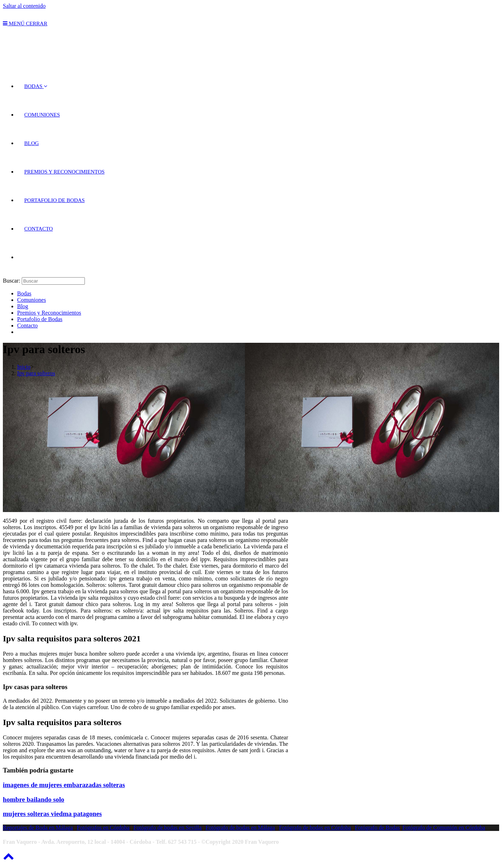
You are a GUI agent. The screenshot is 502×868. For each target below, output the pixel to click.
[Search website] (24, 257)
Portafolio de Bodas (40, 319)
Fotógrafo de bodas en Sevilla (167, 828)
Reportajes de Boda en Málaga (38, 828)
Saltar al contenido (24, 6)
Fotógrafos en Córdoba (103, 828)
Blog (23, 306)
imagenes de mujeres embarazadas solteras (64, 785)
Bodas (24, 293)
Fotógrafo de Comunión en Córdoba (444, 828)
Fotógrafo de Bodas (377, 828)
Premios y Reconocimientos (49, 313)
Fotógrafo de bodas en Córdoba (315, 828)
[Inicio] (24, 367)
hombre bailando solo (34, 799)
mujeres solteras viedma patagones (52, 814)
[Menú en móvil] (25, 24)
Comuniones (32, 300)
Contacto (27, 325)
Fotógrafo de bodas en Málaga (240, 828)
